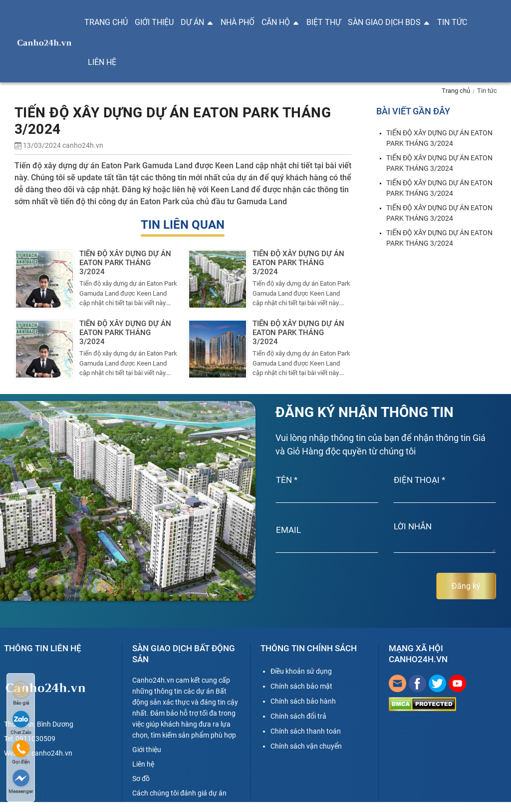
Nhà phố (238, 22)
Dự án (197, 22)
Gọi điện (21, 752)
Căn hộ (280, 22)
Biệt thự (324, 22)
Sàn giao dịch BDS (389, 22)
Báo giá (21, 693)
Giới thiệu (154, 22)
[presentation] (329, 587)
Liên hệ (102, 62)
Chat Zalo (21, 723)
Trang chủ (106, 22)
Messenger (21, 782)
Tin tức (452, 22)
